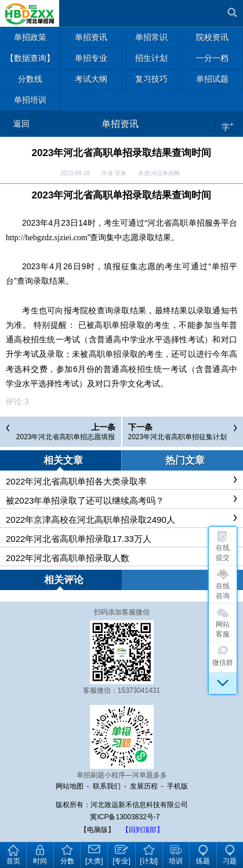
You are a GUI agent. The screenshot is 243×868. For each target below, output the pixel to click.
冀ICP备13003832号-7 (125, 817)
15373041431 (139, 690)
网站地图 (70, 786)
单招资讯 (120, 124)
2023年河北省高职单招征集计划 (178, 437)
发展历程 (144, 786)
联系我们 (107, 786)
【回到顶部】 (143, 830)
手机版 (177, 786)
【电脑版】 (97, 830)
